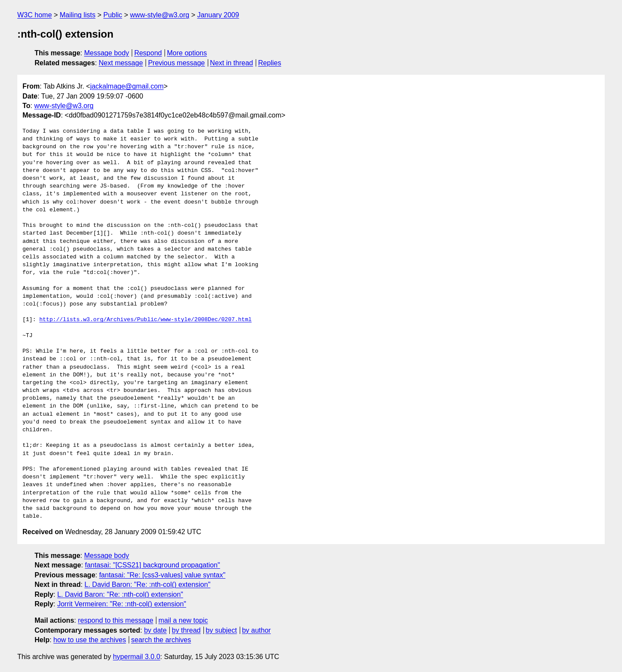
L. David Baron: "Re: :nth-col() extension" (148, 584)
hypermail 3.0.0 (136, 657)
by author (256, 630)
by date (155, 630)
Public (113, 15)
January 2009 (218, 15)
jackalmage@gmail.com (127, 86)
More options (187, 53)
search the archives (161, 640)
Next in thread (232, 63)
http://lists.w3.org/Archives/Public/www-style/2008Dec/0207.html (145, 320)
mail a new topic (183, 620)
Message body (107, 53)
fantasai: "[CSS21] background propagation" (153, 565)
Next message (121, 63)
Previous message (177, 63)
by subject (221, 630)
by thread (186, 630)
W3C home (35, 15)
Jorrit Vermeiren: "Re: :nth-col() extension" (122, 604)
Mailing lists (78, 15)
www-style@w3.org (160, 15)
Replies (270, 63)
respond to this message (115, 620)
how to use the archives (90, 640)
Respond (148, 53)
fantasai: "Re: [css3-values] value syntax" (162, 575)
